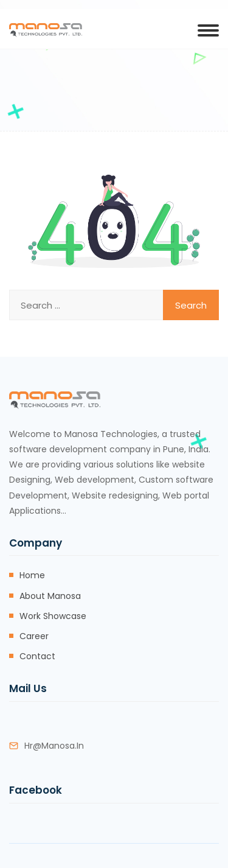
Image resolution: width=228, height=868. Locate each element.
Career (34, 636)
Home (32, 575)
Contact (37, 656)
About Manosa (50, 596)
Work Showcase (53, 616)
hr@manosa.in (54, 746)
